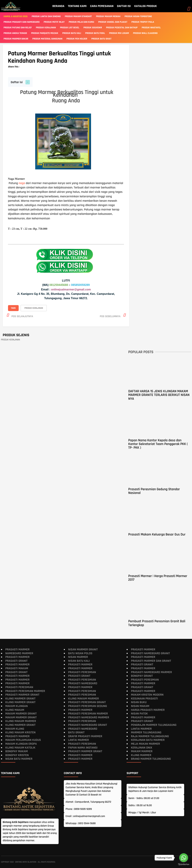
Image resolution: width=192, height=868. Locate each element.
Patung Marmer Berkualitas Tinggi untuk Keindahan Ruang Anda (59, 57)
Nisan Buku (139, 702)
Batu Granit (76, 732)
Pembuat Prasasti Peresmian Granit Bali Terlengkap (157, 623)
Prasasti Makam (17, 668)
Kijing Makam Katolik (20, 747)
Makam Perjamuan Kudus (23, 740)
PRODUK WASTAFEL (151, 28)
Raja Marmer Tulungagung (150, 736)
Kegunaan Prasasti (144, 698)
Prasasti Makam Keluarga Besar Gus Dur (157, 534)
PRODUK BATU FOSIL (95, 33)
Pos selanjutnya (22, 316)
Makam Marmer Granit (21, 714)
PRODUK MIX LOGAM (119, 33)
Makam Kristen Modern (147, 695)
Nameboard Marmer (19, 653)
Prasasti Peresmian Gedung (88, 706)
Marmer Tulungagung (146, 732)
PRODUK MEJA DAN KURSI (81, 22)
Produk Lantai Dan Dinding (46, 16)
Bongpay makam (17, 751)
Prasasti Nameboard (83, 683)
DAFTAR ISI (124, 6)
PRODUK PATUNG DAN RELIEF (18, 28)
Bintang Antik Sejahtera (26, 862)
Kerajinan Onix (142, 747)
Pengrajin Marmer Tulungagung (154, 725)
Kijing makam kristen (20, 732)
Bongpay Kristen (17, 755)
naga (22, 183)
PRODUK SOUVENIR (93, 28)
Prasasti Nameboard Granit (88, 725)
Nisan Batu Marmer (19, 759)
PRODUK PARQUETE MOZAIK (45, 33)
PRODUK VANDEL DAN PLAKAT (113, 22)
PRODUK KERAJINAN (46, 28)
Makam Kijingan (17, 706)
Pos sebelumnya (110, 316)
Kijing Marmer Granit (20, 698)
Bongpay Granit (142, 676)
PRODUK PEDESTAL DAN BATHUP (122, 28)
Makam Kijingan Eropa (21, 744)
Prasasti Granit (17, 661)
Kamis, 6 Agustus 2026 (16, 16)
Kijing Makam (15, 710)
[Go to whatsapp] (184, 858)
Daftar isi (17, 82)
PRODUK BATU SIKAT (101, 39)
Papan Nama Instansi (83, 747)
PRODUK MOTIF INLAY (54, 22)
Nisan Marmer (78, 657)
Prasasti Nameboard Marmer (89, 717)
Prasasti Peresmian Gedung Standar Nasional (154, 491)
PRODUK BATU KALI (72, 33)
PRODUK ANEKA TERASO (15, 33)
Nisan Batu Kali (79, 661)
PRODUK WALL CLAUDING (145, 33)
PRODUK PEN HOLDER (77, 39)
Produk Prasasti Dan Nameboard (22, 22)
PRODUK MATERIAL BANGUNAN (47, 39)
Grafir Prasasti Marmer (85, 736)
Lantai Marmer (79, 740)
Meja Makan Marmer (145, 744)
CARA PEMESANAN (102, 6)
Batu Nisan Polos (80, 653)
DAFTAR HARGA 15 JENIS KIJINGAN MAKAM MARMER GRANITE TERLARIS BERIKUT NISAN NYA (159, 395)
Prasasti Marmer (18, 649)
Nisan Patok (139, 714)
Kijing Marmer (141, 755)
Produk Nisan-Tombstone (138, 16)
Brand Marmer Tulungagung (151, 759)
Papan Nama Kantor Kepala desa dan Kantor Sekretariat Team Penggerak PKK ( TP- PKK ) (158, 444)
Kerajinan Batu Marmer (148, 740)
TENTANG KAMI (77, 6)
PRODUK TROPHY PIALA (143, 22)
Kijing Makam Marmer (21, 721)
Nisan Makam (140, 706)
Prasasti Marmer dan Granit (151, 661)
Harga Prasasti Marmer (148, 710)
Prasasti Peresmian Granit (87, 702)
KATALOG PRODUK (146, 6)
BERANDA (58, 6)
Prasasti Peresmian (19, 687)
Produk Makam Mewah (108, 16)
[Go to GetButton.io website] (184, 864)
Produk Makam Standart (78, 16)
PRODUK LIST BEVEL (70, 28)
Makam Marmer (142, 751)
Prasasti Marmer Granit (22, 695)
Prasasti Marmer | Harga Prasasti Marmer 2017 (158, 578)
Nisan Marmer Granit (83, 649)
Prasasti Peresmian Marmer (25, 691)
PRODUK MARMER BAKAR (16, 39)
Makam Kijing (15, 729)
